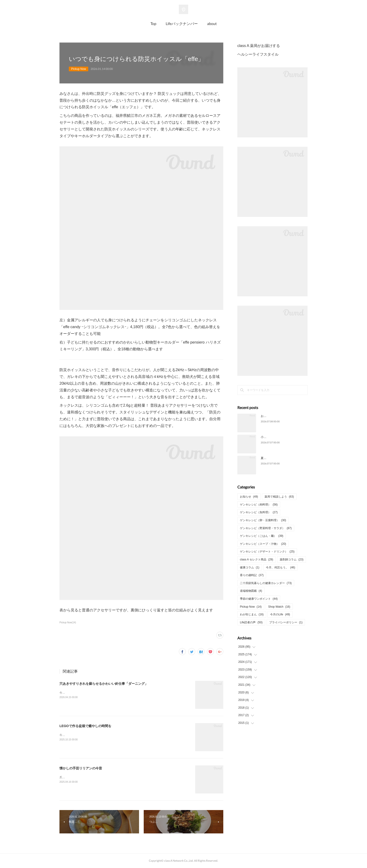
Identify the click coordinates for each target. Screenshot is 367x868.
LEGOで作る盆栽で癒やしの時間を (85, 726)
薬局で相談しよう (279, 497)
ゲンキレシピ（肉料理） (259, 505)
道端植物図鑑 (251, 591)
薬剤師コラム (292, 560)
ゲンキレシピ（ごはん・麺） (262, 536)
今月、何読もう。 (281, 567)
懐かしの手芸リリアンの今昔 (81, 768)
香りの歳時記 (252, 575)
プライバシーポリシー (286, 622)
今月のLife (280, 614)
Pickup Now (79, 69)
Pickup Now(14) (68, 622)
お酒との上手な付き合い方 (278, 416)
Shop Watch (279, 607)
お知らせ (249, 497)
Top (153, 23)
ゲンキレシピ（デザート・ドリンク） (267, 552)
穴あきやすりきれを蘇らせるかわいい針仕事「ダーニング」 (104, 684)
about (212, 23)
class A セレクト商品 (257, 560)
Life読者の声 (251, 622)
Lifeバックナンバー (182, 23)
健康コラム (250, 567)
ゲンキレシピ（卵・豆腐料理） (263, 520)
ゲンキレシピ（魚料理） (259, 512)
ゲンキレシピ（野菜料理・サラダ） (266, 528)
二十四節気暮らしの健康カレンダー (266, 583)
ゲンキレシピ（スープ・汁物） (263, 544)
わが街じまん (252, 614)
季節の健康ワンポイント (259, 599)
